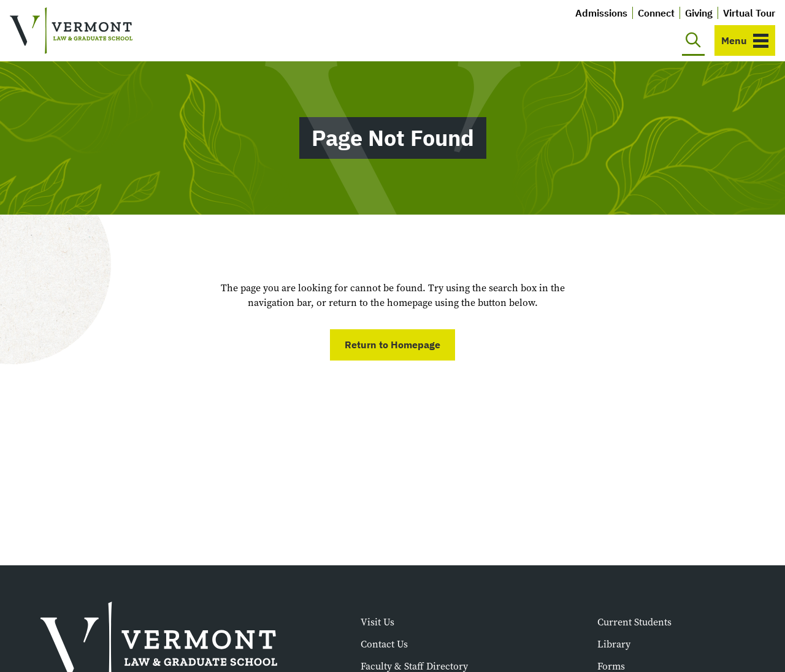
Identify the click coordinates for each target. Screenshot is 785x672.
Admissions (601, 13)
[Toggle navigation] (745, 40)
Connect (656, 13)
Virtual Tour (749, 13)
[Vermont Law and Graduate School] (71, 31)
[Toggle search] (693, 40)
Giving (699, 13)
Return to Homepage (392, 345)
